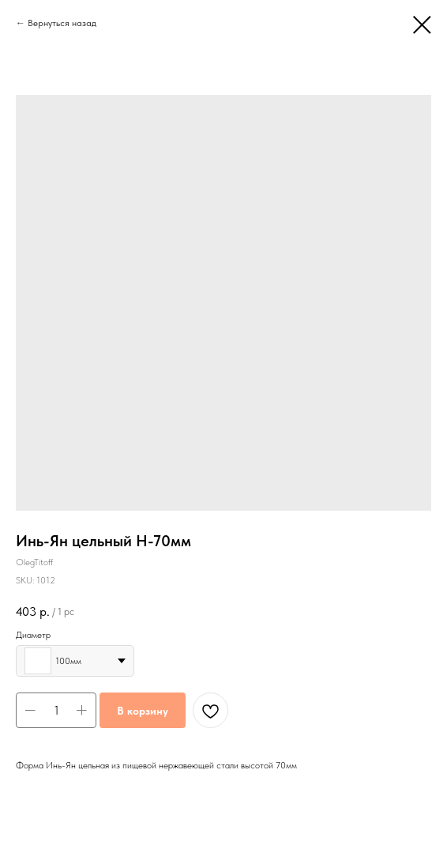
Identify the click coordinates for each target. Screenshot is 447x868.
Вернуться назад (62, 23)
